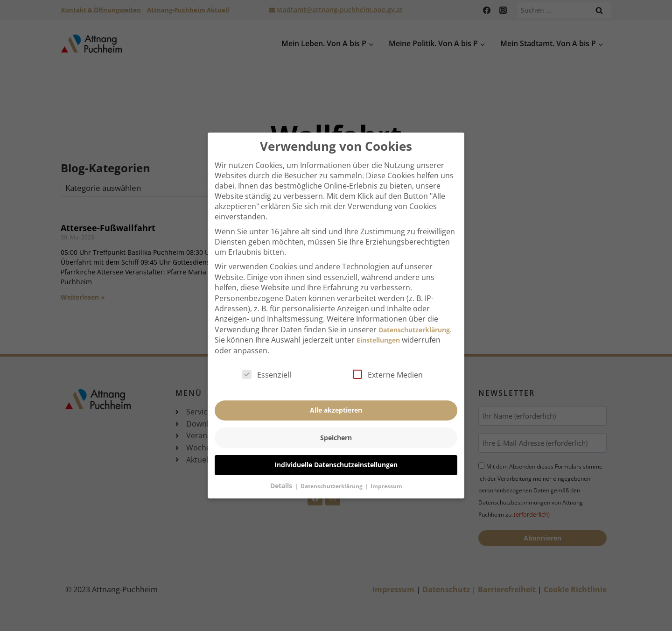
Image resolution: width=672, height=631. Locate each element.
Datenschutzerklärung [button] (332, 472)
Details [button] (282, 471)
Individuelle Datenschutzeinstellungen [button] (336, 450)
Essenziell (267, 360)
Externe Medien (388, 360)
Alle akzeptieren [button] (336, 396)
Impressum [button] (386, 472)
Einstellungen (378, 326)
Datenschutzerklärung (414, 315)
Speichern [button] (336, 423)
